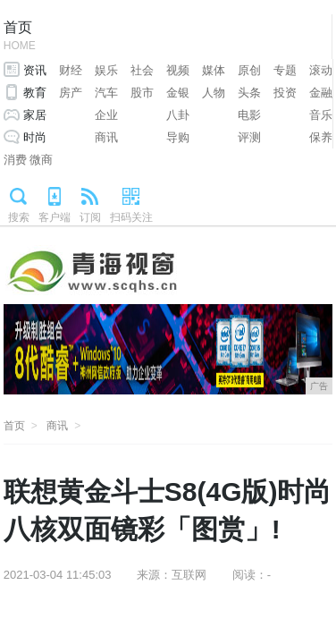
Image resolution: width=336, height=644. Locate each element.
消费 (15, 160)
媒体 (214, 70)
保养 (321, 137)
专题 (285, 70)
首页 (20, 37)
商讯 (106, 137)
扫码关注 (131, 217)
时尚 (35, 137)
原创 (249, 70)
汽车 (106, 93)
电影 (249, 115)
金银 (178, 93)
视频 (178, 70)
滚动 (321, 70)
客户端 (55, 217)
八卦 (178, 115)
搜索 (19, 217)
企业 (106, 115)
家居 (35, 115)
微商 (41, 160)
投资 (285, 93)
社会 (142, 70)
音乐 (321, 115)
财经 (71, 70)
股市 (142, 93)
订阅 (90, 217)
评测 (249, 137)
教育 (35, 93)
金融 (321, 93)
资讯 (35, 70)
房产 (71, 93)
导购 (178, 137)
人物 (214, 93)
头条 (249, 93)
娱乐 (106, 70)
